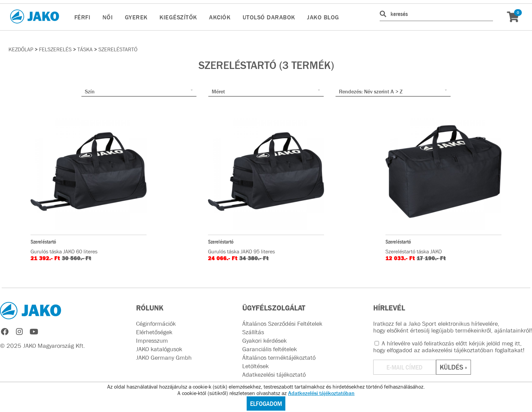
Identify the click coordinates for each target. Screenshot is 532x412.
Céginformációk (156, 324)
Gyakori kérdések (264, 341)
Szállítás (253, 332)
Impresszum (152, 341)
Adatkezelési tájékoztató (274, 375)
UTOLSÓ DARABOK (269, 17)
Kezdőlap (21, 49)
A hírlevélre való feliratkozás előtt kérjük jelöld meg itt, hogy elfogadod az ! (449, 347)
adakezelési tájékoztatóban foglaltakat (472, 350)
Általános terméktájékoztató (279, 358)
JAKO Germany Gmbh (164, 358)
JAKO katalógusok (159, 349)
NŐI (108, 17)
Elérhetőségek (154, 332)
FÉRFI (82, 17)
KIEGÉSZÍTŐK (178, 17)
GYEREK (136, 17)
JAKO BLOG (323, 17)
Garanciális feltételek (270, 349)
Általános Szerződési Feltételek (282, 324)
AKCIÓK (220, 17)
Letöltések (255, 366)
